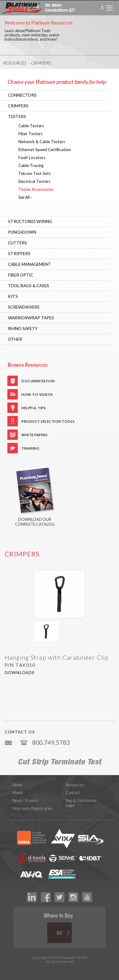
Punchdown (22, 232)
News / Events (25, 800)
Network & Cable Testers (42, 142)
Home (17, 785)
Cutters (17, 243)
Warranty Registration (33, 808)
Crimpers (41, 63)
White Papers (35, 435)
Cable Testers (31, 126)
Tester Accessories (36, 189)
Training (30, 448)
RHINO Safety (23, 329)
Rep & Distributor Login (81, 803)
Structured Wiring (30, 221)
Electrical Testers (34, 181)
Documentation (38, 381)
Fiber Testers (31, 134)
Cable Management (29, 264)
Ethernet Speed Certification (45, 150)
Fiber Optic (21, 275)
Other (15, 339)
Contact (73, 793)
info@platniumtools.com (9, 740)
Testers (17, 117)
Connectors (22, 95)
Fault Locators (32, 158)
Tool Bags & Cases (29, 286)
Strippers (19, 254)
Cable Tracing (31, 165)
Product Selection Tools (48, 421)
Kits (13, 296)
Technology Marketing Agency (60, 969)
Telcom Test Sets (35, 173)
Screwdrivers (24, 307)
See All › (25, 197)
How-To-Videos (37, 394)
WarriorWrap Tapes (31, 318)
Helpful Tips (34, 408)
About (18, 793)
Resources (15, 63)
